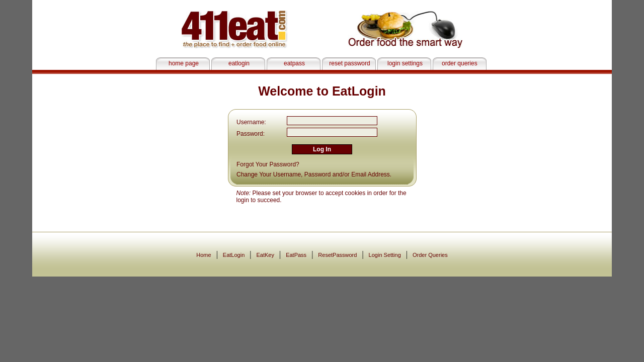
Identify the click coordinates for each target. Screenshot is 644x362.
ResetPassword (337, 255)
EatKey (265, 255)
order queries (460, 63)
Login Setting (385, 255)
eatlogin (239, 63)
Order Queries (430, 255)
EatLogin (234, 255)
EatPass (296, 255)
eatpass (294, 63)
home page (184, 63)
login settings (405, 63)
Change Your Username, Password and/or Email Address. (314, 174)
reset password (349, 63)
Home (204, 255)
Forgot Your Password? (268, 164)
